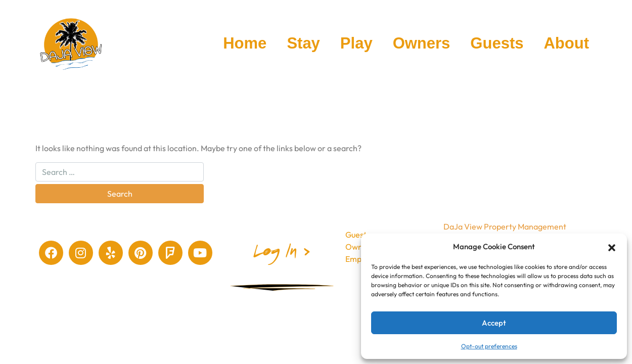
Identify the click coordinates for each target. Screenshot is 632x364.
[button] (612, 247)
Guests (497, 43)
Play (356, 43)
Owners (422, 43)
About (566, 43)
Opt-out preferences (489, 346)
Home (245, 43)
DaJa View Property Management (505, 226)
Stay (303, 43)
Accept (494, 323)
